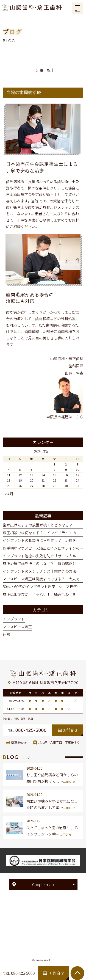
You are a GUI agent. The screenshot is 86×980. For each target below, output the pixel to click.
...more (69, 781)
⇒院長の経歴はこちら (65, 417)
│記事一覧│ (43, 70)
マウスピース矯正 (17, 627)
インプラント (14, 619)
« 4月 (9, 494)
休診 (6, 634)
